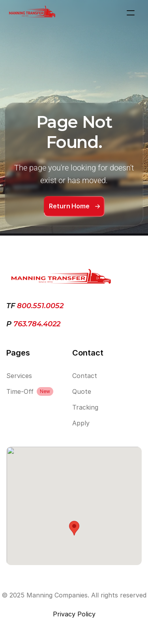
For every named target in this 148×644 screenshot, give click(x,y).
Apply (81, 423)
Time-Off (20, 391)
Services (19, 376)
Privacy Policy (74, 614)
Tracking (85, 407)
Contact (85, 376)
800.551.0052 (40, 306)
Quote (82, 391)
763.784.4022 (36, 324)
